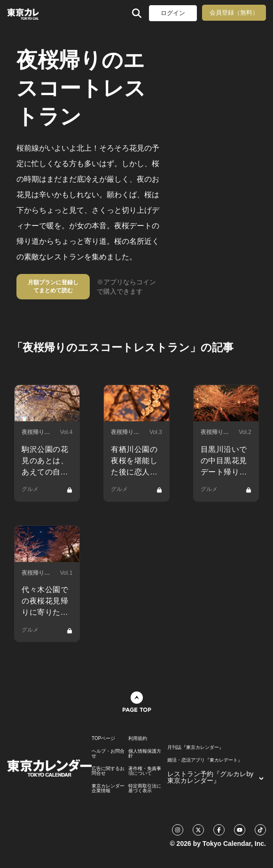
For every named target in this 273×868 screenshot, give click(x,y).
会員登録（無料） (234, 12)
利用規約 (138, 739)
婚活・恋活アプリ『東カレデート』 (205, 760)
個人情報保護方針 (145, 754)
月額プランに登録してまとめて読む (53, 286)
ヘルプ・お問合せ (108, 754)
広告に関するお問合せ (108, 771)
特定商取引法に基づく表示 (145, 788)
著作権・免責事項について (145, 771)
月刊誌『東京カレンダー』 (195, 747)
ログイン (173, 13)
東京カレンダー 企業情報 (108, 788)
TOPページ (103, 739)
